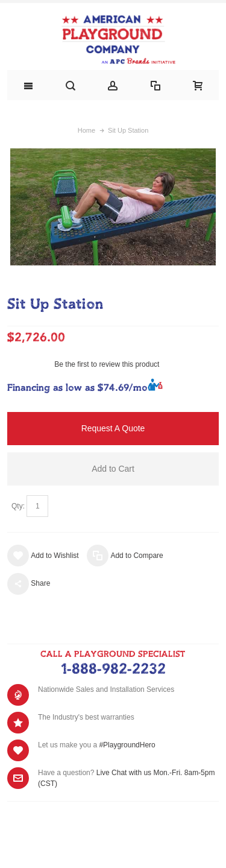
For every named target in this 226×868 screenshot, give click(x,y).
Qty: (18, 506)
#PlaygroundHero (127, 745)
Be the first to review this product (107, 364)
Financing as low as (77, 388)
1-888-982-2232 (113, 670)
